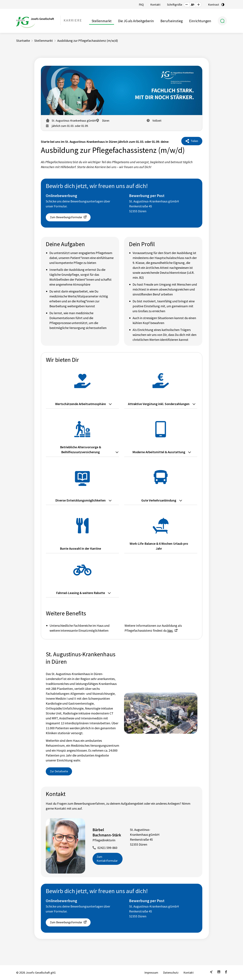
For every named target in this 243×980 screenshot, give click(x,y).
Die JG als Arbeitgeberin (136, 21)
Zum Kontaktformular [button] (107, 859)
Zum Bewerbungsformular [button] (66, 217)
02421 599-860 (107, 848)
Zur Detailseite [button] (59, 771)
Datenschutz (171, 973)
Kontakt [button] (155, 5)
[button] (187, 5)
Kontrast (214, 5)
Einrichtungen (200, 21)
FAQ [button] (141, 5)
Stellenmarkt (102, 21)
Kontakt (189, 973)
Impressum (151, 973)
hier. (170, 630)
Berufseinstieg (172, 21)
